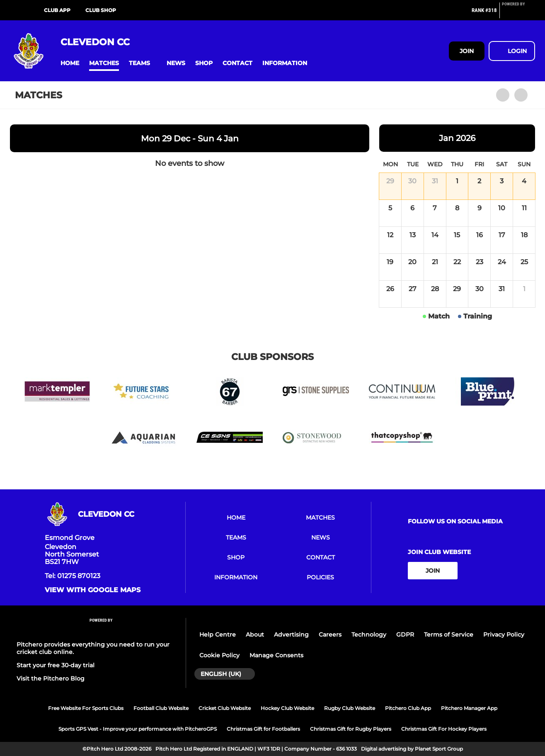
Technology (369, 634)
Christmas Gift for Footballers (263, 729)
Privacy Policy (504, 634)
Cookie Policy (219, 655)
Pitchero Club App (408, 708)
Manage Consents (276, 655)
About (255, 634)
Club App (57, 10)
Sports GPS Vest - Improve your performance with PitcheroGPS (138, 729)
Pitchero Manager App (469, 708)
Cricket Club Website (225, 708)
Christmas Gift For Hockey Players (444, 729)
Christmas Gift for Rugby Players (351, 729)
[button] (70, 63)
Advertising (291, 634)
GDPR (405, 634)
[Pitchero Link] (518, 14)
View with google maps (93, 590)
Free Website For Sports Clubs (86, 708)
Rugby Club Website (350, 708)
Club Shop (101, 10)
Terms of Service (449, 634)
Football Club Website (161, 708)
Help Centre (218, 634)
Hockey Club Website (287, 708)
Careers (330, 634)
